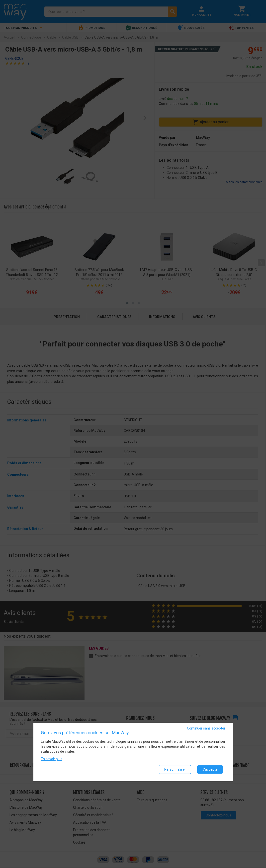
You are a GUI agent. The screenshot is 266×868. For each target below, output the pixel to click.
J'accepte (210, 769)
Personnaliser (175, 769)
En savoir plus (52, 759)
